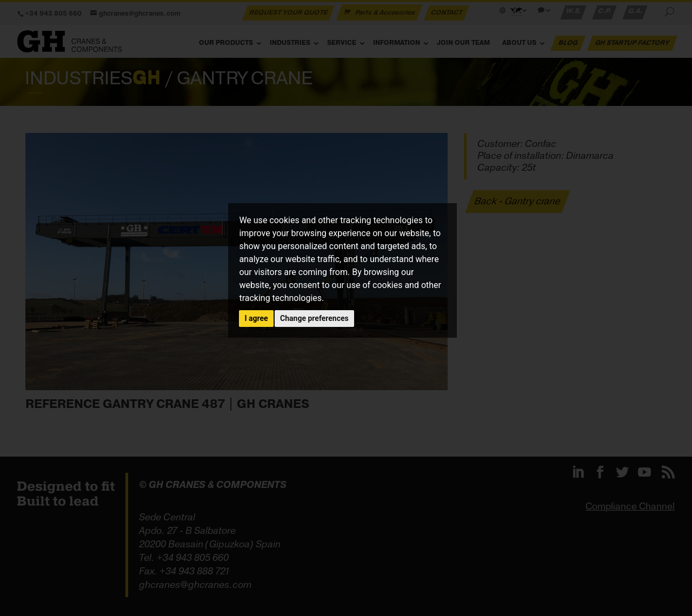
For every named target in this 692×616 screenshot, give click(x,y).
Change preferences (314, 318)
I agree (256, 318)
